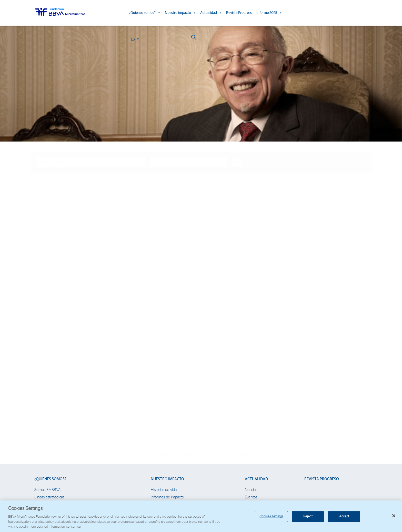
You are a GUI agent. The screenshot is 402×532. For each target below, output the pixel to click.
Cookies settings (271, 516)
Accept (344, 516)
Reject (308, 516)
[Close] (394, 516)
